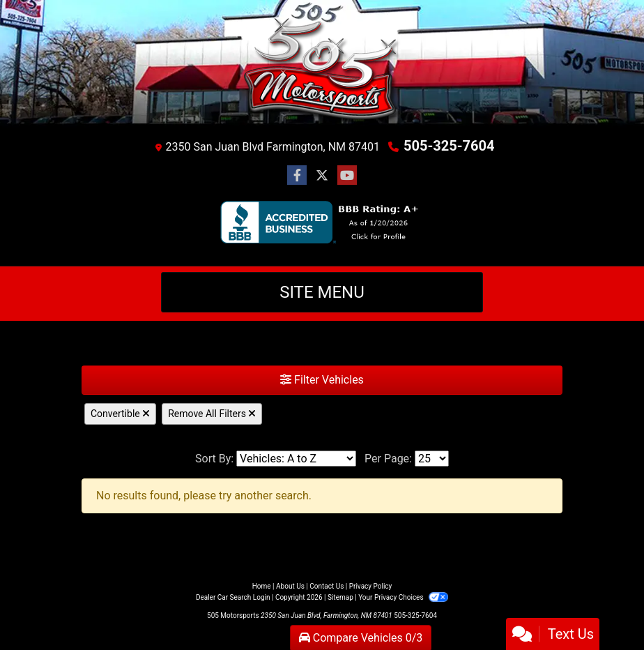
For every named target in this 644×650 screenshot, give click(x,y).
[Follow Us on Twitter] (322, 176)
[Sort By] (296, 459)
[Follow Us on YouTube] (347, 176)
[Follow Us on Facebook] (297, 176)
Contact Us (327, 586)
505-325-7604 (449, 146)
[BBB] (322, 222)
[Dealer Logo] (322, 71)
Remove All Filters (212, 414)
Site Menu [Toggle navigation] (322, 292)
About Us (290, 586)
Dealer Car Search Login (233, 597)
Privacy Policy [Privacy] (371, 586)
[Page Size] (432, 459)
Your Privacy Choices (403, 597)
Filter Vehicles (322, 380)
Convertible (120, 414)
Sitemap (340, 597)
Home (262, 586)
